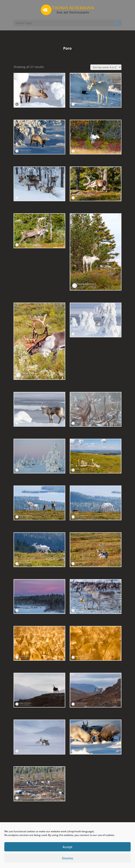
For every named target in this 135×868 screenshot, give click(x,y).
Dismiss (67, 858)
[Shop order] (106, 67)
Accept (67, 847)
